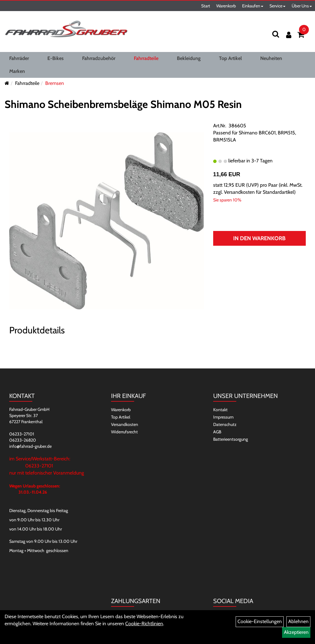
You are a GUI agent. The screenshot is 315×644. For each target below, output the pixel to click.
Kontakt (220, 410)
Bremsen (55, 83)
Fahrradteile (146, 58)
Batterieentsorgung (231, 439)
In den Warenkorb (259, 238)
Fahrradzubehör (99, 58)
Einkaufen (253, 6)
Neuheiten (271, 58)
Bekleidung (189, 58)
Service (277, 6)
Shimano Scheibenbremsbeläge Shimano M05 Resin (123, 104)
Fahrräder (19, 58)
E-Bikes (56, 58)
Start (206, 6)
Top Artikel (230, 58)
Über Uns (302, 6)
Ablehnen (298, 621)
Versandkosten (125, 424)
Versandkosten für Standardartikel (259, 192)
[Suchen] (276, 34)
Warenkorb (226, 6)
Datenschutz (225, 424)
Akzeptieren (296, 632)
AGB (217, 432)
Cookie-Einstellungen (260, 621)
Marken (17, 71)
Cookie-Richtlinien (144, 624)
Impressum (223, 417)
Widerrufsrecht (124, 432)
